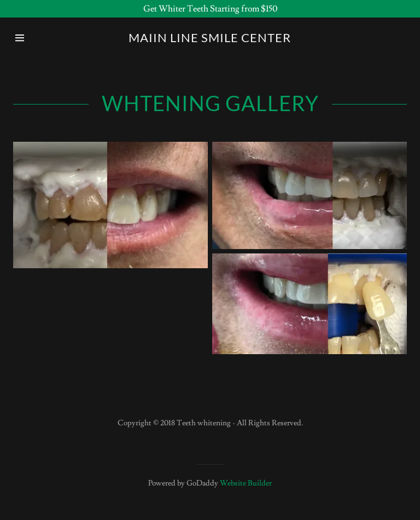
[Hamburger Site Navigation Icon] (31, 38)
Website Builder (246, 483)
